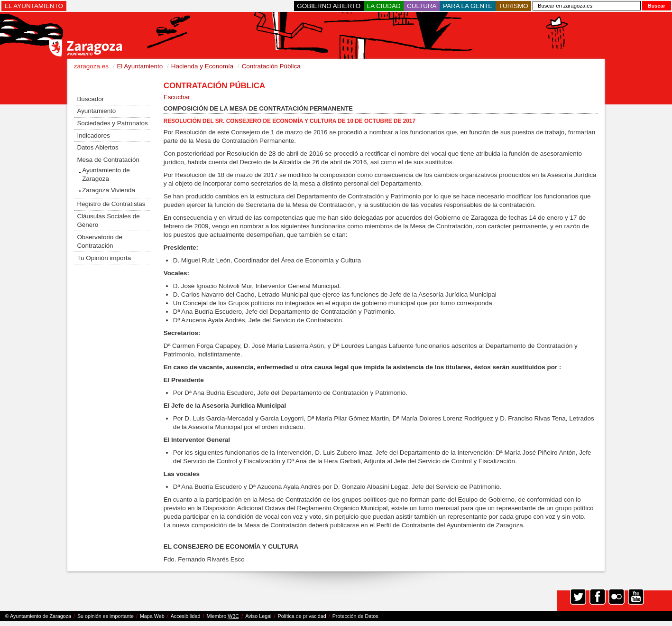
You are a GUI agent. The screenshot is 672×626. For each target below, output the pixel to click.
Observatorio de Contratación (100, 241)
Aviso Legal (258, 616)
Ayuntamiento (96, 111)
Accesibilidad (186, 616)
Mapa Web (152, 616)
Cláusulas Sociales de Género (108, 220)
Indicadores (93, 135)
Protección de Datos (355, 616)
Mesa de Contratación (108, 160)
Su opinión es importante (106, 616)
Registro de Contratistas (111, 204)
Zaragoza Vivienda (109, 190)
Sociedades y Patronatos (112, 123)
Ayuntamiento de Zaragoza (106, 174)
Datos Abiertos (97, 147)
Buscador (90, 99)
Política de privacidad (302, 616)
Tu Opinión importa (104, 258)
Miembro (223, 616)
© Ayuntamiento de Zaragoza (38, 616)
